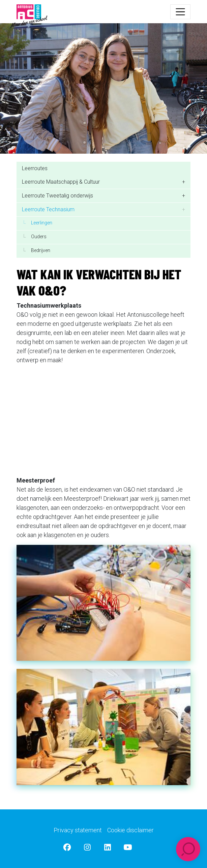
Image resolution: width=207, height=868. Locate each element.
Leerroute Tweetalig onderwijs (57, 196)
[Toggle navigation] (180, 12)
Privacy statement (78, 830)
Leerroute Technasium (48, 209)
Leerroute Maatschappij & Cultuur (61, 182)
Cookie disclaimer (130, 830)
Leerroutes (35, 168)
